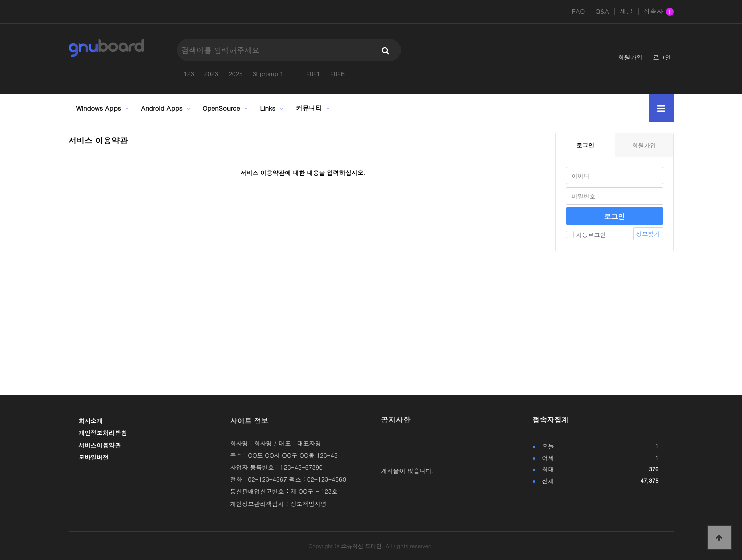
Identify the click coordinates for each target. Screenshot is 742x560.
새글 (626, 11)
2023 (211, 73)
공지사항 (396, 420)
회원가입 (631, 57)
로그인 (662, 57)
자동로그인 (586, 235)
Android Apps (161, 108)
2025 (236, 73)
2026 (337, 73)
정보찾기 (648, 234)
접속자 (659, 12)
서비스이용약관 (100, 445)
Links (268, 108)
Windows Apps (99, 108)
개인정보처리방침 (103, 433)
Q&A (602, 11)
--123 (185, 73)
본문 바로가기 (0, 0)
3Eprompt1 (268, 73)
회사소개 (91, 421)
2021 (313, 73)
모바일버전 (94, 457)
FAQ (578, 11)
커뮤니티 (309, 108)
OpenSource (221, 108)
